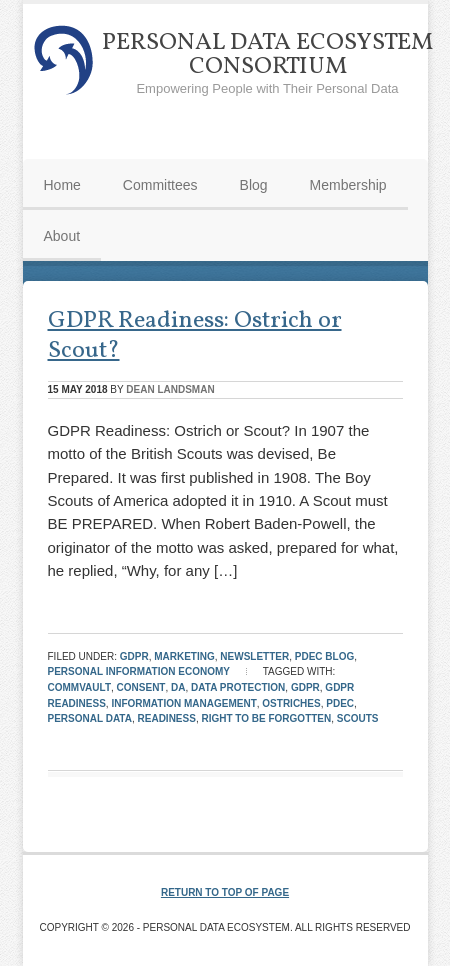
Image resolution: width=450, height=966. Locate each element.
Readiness (167, 718)
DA (178, 687)
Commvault (80, 687)
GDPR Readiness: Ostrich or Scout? (195, 336)
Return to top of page (225, 892)
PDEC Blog (324, 656)
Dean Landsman (170, 389)
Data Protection (238, 687)
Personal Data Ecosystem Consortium (267, 55)
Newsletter (254, 656)
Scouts (358, 718)
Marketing (184, 656)
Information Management (183, 703)
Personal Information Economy (139, 671)
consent (141, 687)
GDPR (134, 656)
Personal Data (90, 718)
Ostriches (291, 703)
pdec (340, 703)
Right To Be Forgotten (266, 718)
